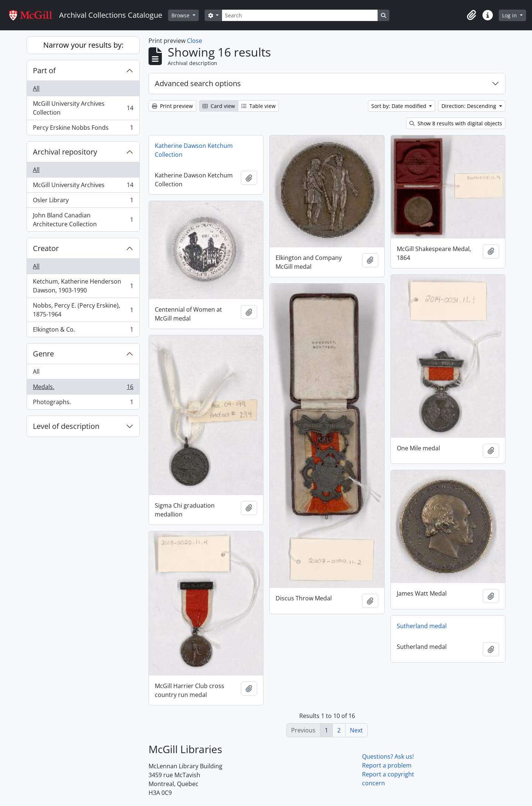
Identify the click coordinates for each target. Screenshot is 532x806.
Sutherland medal (422, 626)
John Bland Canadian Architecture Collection (83, 220)
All (36, 88)
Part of (44, 70)
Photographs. (83, 403)
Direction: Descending (470, 106)
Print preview (172, 106)
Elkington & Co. (83, 331)
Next (356, 730)
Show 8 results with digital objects (456, 123)
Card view (219, 106)
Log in (510, 15)
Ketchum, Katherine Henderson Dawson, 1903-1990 (83, 286)
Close (195, 41)
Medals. (83, 388)
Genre (43, 354)
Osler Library (83, 202)
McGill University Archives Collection (83, 108)
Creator (46, 248)
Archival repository (65, 152)
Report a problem (387, 765)
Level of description (66, 426)
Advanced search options (198, 83)
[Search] (300, 15)
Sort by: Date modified (400, 106)
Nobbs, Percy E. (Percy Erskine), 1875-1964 (83, 310)
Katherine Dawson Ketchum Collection (194, 150)
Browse (181, 15)
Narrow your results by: (83, 45)
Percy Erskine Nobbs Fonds (83, 129)
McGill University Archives (83, 187)
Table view (258, 106)
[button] (471, 15)
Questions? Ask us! (388, 756)
